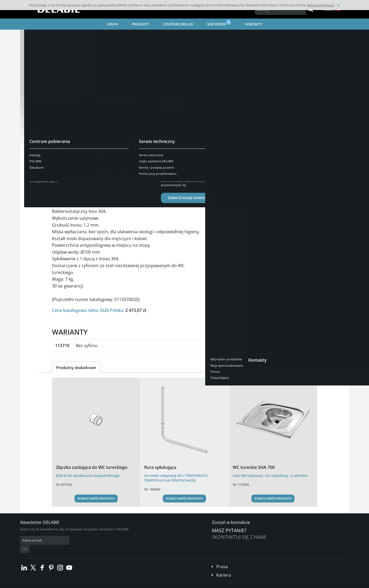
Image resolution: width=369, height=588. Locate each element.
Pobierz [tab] (135, 160)
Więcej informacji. (321, 5)
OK (104, 540)
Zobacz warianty (76, 136)
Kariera (224, 567)
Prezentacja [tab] (68, 160)
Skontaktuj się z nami (239, 537)
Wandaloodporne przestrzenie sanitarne (178, 36)
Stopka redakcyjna (128, 584)
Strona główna (38, 36)
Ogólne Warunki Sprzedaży (62, 584)
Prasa (222, 559)
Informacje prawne (98, 584)
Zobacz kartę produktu (96, 498)
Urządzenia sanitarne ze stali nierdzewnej (108, 36)
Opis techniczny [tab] (103, 160)
